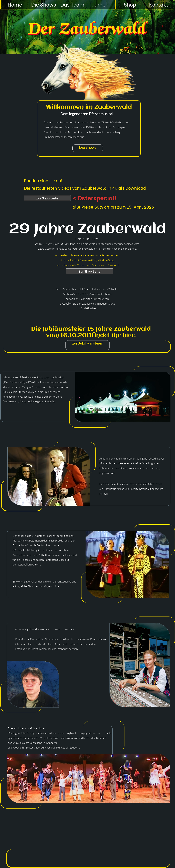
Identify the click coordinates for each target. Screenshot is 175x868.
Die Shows (88, 147)
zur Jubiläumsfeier (87, 343)
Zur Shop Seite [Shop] (47, 198)
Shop (111, 260)
